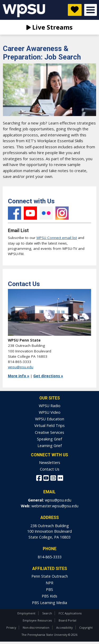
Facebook (15, 213)
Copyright (86, 627)
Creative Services (49, 432)
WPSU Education (50, 419)
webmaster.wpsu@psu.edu (55, 506)
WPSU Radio (50, 406)
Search (47, 613)
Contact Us (50, 469)
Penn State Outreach (50, 576)
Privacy (11, 627)
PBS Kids (49, 596)
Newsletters (50, 463)
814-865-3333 (50, 557)
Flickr (46, 213)
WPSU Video (50, 412)
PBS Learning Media (49, 603)
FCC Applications (70, 613)
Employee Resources (37, 620)
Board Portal (67, 620)
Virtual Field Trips (49, 425)
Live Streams (49, 27)
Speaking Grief (49, 439)
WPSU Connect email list (57, 238)
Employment (26, 613)
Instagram (62, 213)
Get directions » (48, 376)
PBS (49, 589)
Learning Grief (50, 446)
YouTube (30, 213)
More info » (19, 376)
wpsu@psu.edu (21, 367)
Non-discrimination (36, 627)
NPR (49, 583)
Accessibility (64, 627)
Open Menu (91, 10)
